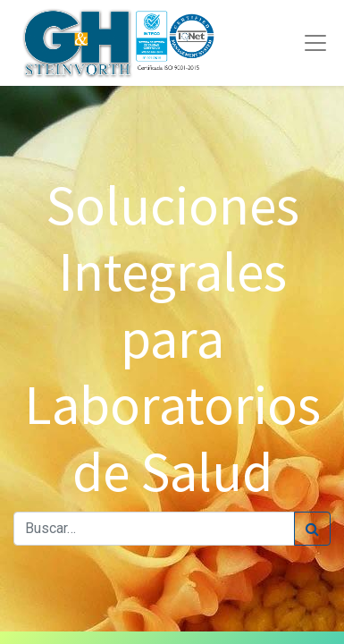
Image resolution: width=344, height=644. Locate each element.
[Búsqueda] (312, 529)
